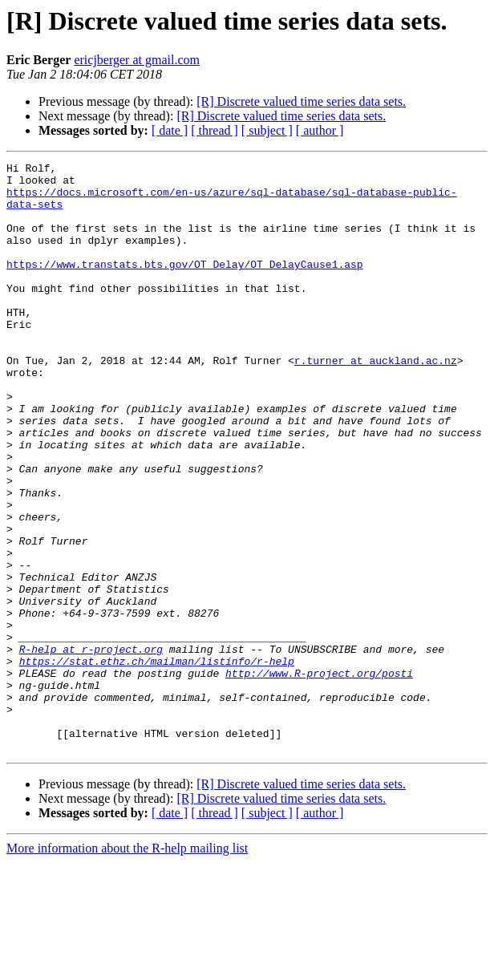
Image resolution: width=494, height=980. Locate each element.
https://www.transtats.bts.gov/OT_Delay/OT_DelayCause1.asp (185, 285)
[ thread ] (215, 130)
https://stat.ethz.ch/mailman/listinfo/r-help (157, 762)
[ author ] (320, 130)
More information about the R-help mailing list (127, 966)
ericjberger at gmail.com (137, 60)
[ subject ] (267, 130)
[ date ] (170, 130)
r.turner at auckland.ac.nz (376, 401)
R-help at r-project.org (91, 747)
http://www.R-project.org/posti (319, 776)
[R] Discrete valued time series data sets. (301, 101)
